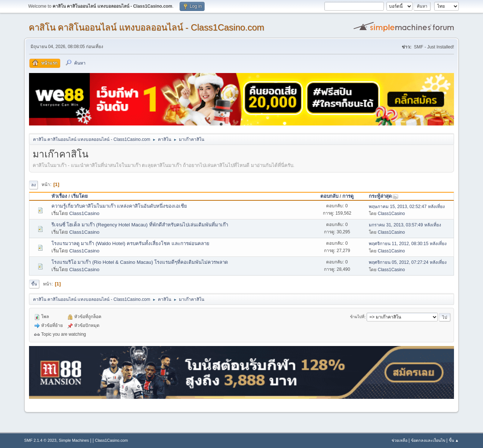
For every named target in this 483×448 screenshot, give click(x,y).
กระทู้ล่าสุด (384, 196)
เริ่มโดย (80, 196)
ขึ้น (34, 284)
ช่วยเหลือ (399, 440)
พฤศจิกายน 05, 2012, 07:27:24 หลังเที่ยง (408, 262)
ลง (33, 185)
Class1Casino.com (111, 440)
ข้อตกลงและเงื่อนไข (428, 440)
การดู (348, 196)
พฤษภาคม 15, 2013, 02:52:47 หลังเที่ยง (407, 207)
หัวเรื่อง (59, 196)
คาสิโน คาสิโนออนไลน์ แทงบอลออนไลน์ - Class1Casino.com (147, 27)
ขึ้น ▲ (454, 440)
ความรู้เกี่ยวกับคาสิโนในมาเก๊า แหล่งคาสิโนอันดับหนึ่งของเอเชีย (119, 206)
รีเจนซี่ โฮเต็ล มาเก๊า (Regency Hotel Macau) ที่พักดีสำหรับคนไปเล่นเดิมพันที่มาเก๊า (140, 225)
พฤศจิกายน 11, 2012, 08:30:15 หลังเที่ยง (408, 244)
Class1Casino (84, 213)
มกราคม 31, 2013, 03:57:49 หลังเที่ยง (405, 225)
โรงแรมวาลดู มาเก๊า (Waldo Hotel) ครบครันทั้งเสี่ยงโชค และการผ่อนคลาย (130, 243)
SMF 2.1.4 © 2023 (40, 440)
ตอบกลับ (329, 196)
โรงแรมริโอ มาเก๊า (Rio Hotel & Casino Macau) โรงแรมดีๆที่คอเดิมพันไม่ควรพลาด (140, 262)
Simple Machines (74, 440)
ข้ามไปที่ (357, 317)
